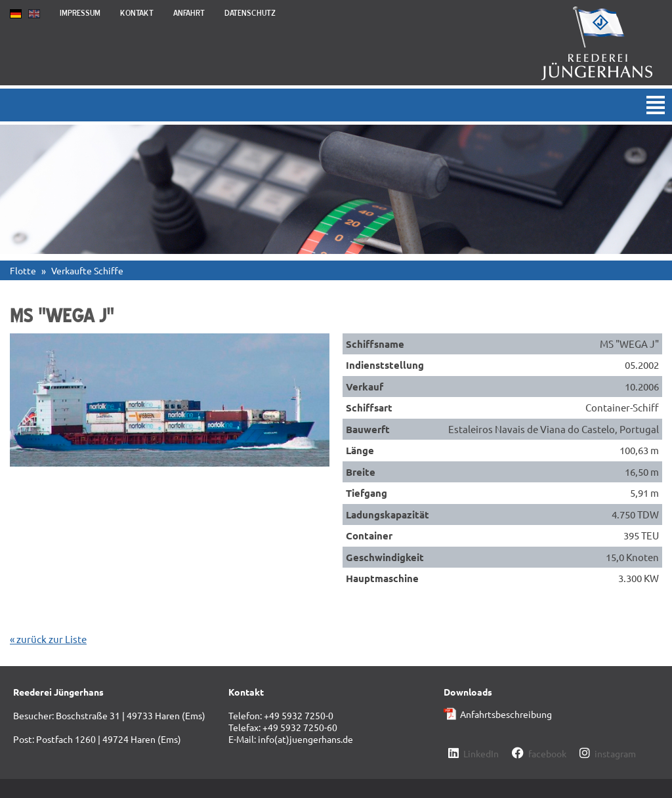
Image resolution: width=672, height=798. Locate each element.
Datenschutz (250, 13)
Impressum (80, 13)
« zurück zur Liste (48, 639)
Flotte (23, 270)
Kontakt (137, 13)
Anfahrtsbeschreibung (506, 714)
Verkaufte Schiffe (87, 270)
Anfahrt (189, 13)
